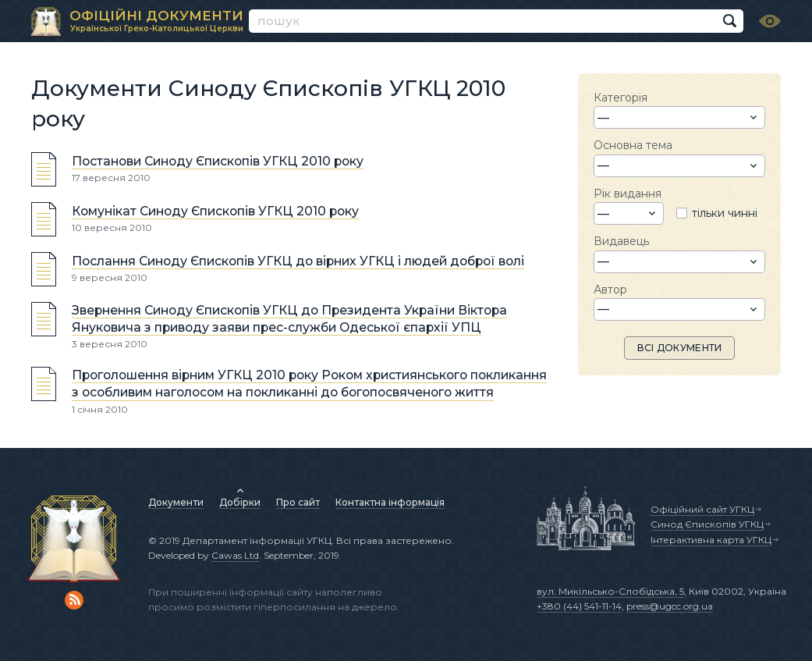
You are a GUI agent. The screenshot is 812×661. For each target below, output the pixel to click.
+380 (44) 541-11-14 (579, 606)
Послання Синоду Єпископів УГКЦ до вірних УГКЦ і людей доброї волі (298, 261)
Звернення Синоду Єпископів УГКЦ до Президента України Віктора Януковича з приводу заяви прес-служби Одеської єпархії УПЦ (289, 319)
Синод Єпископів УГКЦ (707, 524)
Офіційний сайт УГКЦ (702, 509)
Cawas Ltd (235, 555)
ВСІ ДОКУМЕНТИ (680, 348)
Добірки (240, 502)
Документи (176, 502)
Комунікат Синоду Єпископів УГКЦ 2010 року (215, 211)
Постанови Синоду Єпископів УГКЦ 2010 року (218, 161)
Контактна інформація (390, 502)
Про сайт (298, 502)
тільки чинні (725, 213)
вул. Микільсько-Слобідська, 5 (610, 591)
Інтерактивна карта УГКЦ (711, 540)
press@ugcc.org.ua (670, 606)
